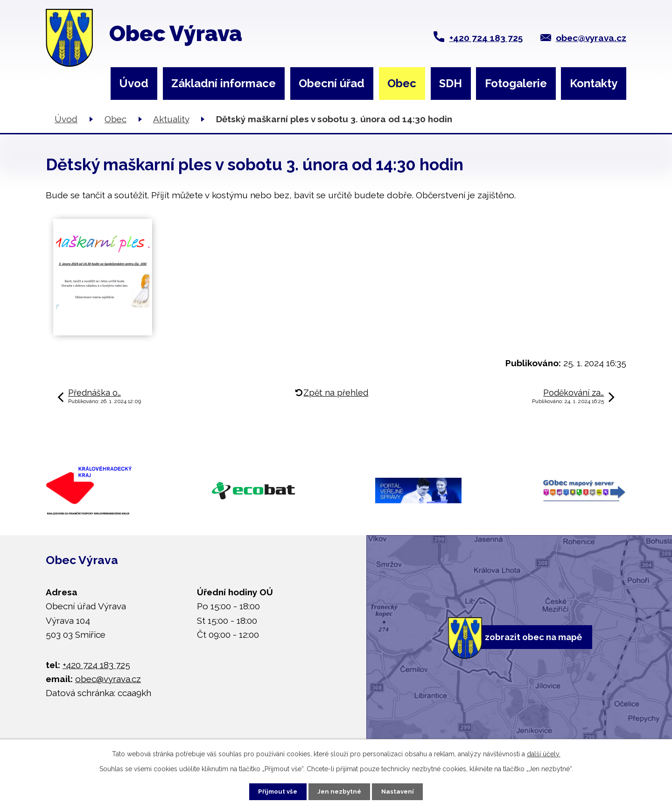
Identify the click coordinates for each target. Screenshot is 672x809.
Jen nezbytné (340, 790)
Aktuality (171, 119)
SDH (451, 83)
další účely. (544, 752)
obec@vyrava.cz (591, 38)
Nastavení (404, 790)
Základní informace (224, 83)
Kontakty (594, 83)
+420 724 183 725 (486, 38)
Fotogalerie (516, 83)
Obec (402, 83)
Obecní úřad (332, 83)
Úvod (134, 83)
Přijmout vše (272, 790)
